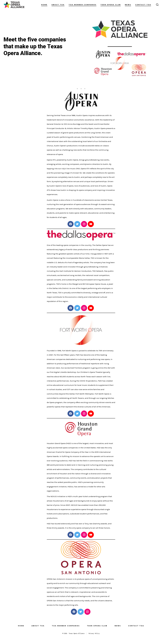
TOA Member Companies (83, 5)
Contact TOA (143, 5)
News (128, 5)
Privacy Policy (94, 634)
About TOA (58, 5)
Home (44, 5)
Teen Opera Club (111, 5)
